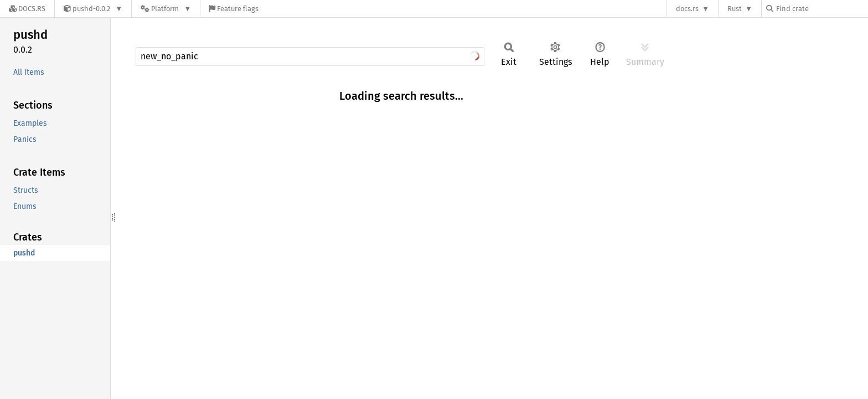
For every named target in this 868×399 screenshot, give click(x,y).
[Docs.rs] (27, 9)
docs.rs (687, 9)
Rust (735, 9)
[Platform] (166, 9)
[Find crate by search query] (821, 9)
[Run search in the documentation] (310, 57)
